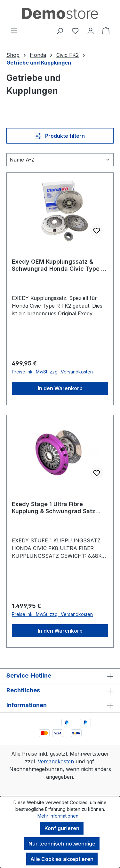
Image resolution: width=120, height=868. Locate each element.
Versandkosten (56, 761)
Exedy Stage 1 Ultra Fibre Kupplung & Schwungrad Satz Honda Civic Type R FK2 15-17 (54, 508)
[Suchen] (60, 31)
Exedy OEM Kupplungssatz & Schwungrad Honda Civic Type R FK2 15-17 (58, 265)
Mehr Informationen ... (60, 816)
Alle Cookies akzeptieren (62, 859)
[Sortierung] (60, 160)
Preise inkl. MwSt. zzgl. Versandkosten (52, 372)
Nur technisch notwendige (62, 844)
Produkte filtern (60, 136)
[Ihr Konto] (91, 31)
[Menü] (14, 31)
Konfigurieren (62, 828)
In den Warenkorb (60, 388)
